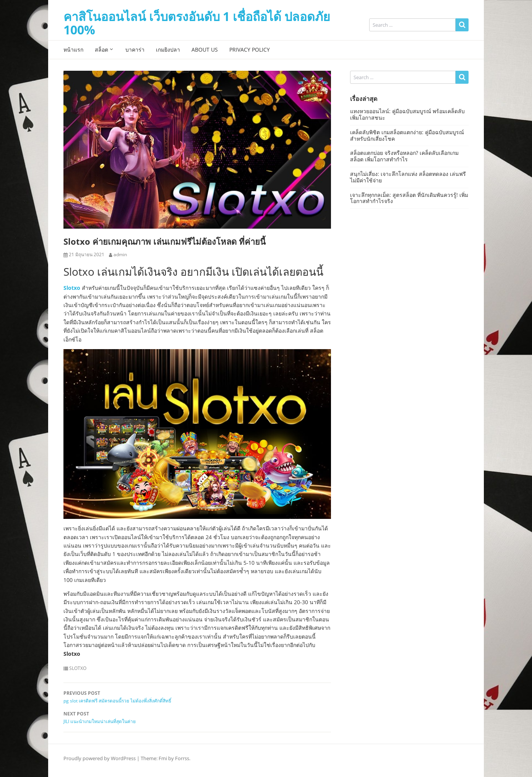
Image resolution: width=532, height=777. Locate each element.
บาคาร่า (135, 50)
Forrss (182, 758)
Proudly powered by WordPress (100, 758)
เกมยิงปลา (168, 50)
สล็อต (101, 50)
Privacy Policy (250, 50)
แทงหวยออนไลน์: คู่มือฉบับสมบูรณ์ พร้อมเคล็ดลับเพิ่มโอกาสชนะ (407, 114)
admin (120, 255)
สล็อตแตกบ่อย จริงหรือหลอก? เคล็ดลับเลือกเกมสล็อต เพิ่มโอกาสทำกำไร (404, 156)
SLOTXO (78, 668)
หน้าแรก (73, 50)
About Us (205, 50)
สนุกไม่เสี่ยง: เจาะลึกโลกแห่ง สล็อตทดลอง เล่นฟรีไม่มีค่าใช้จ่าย (408, 177)
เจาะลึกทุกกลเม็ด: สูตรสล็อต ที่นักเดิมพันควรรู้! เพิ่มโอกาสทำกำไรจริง (409, 198)
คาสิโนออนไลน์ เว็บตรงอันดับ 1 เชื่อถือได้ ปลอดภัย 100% (197, 23)
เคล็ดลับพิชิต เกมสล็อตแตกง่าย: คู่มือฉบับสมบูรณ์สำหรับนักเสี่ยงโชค (407, 135)
